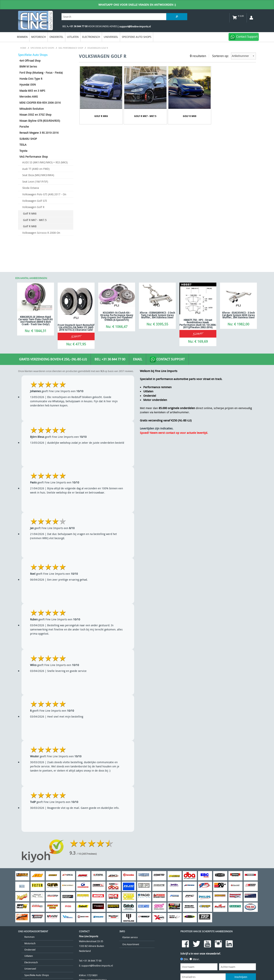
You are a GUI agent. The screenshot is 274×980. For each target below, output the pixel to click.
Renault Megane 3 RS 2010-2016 (39, 133)
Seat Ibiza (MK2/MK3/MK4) (38, 175)
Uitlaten (73, 37)
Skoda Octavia (31, 188)
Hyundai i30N (28, 85)
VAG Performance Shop (34, 157)
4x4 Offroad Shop (30, 61)
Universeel (111, 37)
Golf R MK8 (30, 226)
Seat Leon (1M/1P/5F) (35, 182)
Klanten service (130, 937)
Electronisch (91, 37)
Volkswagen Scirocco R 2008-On (41, 233)
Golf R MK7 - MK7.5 (35, 220)
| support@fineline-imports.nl (134, 27)
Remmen (22, 37)
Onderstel (56, 37)
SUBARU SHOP (28, 139)
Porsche (24, 127)
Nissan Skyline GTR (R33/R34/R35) (40, 121)
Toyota (23, 151)
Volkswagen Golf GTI (35, 201)
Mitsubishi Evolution (32, 109)
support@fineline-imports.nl (97, 966)
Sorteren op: (234, 56)
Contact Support (167, 359)
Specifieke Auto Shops (137, 37)
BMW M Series (28, 66)
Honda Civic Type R (31, 79)
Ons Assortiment (131, 944)
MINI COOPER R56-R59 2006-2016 (40, 103)
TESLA (23, 145)
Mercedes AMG (29, 97)
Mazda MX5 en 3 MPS (32, 91)
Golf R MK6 (30, 213)
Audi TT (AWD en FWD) (36, 169)
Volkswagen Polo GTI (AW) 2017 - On (44, 194)
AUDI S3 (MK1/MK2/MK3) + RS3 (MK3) (45, 162)
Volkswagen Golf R (33, 207)
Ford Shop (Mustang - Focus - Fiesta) (41, 73)
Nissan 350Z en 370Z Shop (35, 115)
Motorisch (39, 37)
